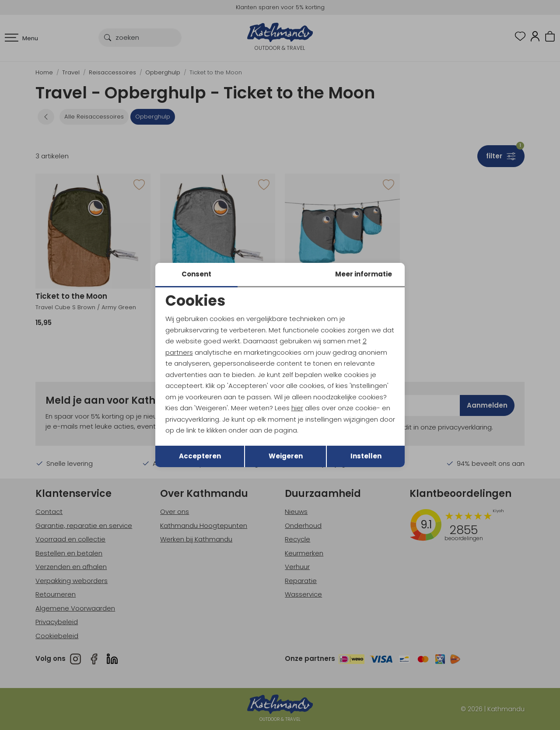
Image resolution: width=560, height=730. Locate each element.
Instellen (366, 456)
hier (297, 408)
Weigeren (286, 456)
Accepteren (200, 456)
